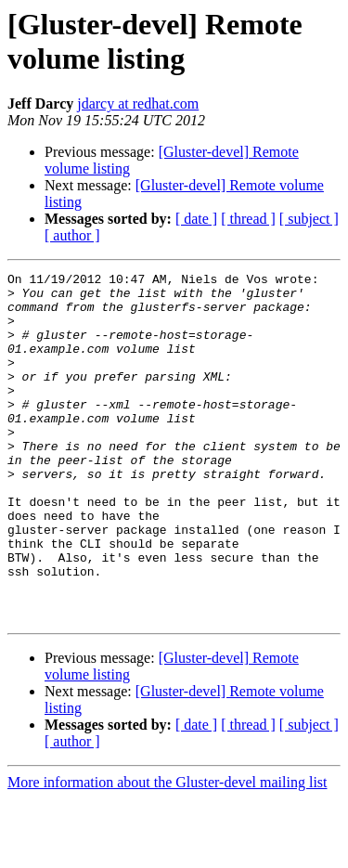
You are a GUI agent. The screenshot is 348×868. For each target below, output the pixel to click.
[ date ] (196, 219)
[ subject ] (309, 219)
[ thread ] (248, 219)
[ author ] (72, 235)
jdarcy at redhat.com (138, 104)
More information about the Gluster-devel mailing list (168, 852)
